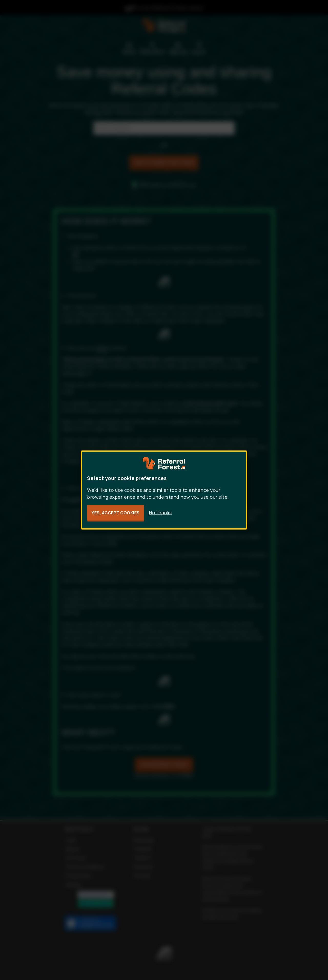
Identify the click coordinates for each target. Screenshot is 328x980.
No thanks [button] (160, 513)
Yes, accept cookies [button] (116, 513)
